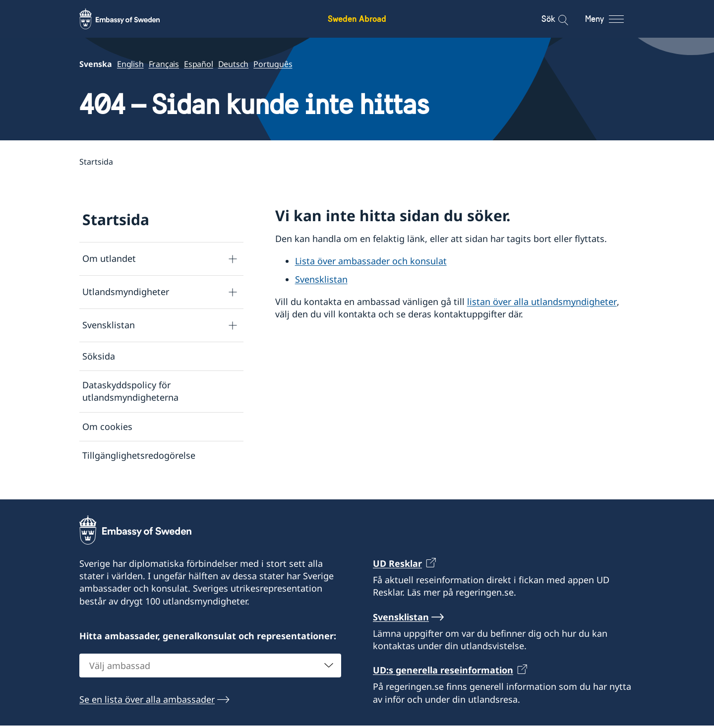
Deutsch (234, 64)
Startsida (116, 219)
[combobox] (210, 668)
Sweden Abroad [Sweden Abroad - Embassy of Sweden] (357, 19)
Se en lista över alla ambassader (147, 702)
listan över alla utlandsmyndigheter (542, 302)
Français (164, 64)
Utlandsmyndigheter (126, 292)
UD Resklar (397, 566)
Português (273, 64)
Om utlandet (109, 259)
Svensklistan (109, 325)
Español (199, 64)
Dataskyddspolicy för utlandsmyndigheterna (130, 391)
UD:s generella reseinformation (443, 672)
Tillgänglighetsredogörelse (139, 455)
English (130, 64)
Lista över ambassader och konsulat (371, 261)
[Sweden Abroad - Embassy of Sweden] (129, 19)
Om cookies (107, 426)
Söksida (99, 356)
